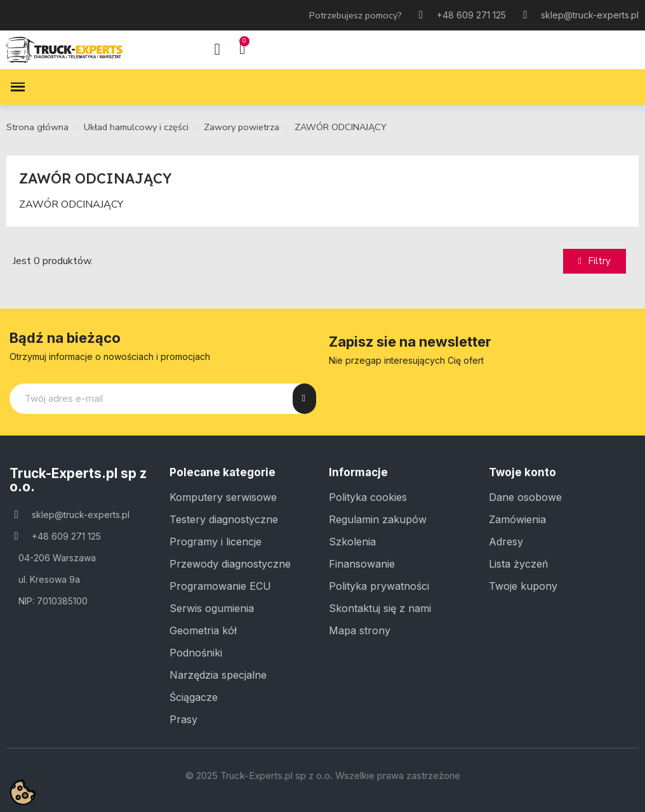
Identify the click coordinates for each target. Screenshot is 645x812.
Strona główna (37, 127)
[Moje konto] (217, 50)
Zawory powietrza (242, 127)
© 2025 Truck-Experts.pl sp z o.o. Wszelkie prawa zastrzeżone (323, 775)
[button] (595, 261)
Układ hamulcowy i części (136, 127)
